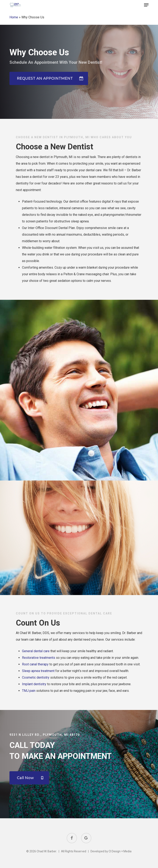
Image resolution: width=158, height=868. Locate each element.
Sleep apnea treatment (38, 671)
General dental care (36, 651)
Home (14, 17)
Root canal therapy (35, 664)
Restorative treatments (39, 658)
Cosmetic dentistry (36, 677)
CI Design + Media (120, 851)
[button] (146, 5)
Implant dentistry (34, 684)
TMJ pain (29, 691)
